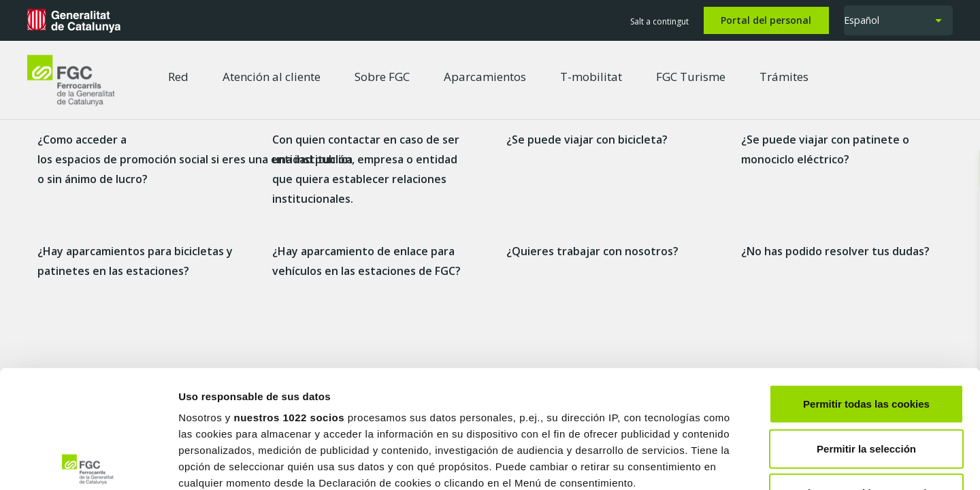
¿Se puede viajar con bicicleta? (587, 140)
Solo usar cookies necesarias (866, 371)
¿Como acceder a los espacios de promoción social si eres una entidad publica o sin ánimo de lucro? (195, 159)
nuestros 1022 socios (289, 296)
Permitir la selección (866, 326)
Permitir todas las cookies (866, 282)
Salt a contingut (659, 21)
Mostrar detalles (731, 463)
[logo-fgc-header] (71, 80)
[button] (898, 21)
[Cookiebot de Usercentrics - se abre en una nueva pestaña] (88, 463)
